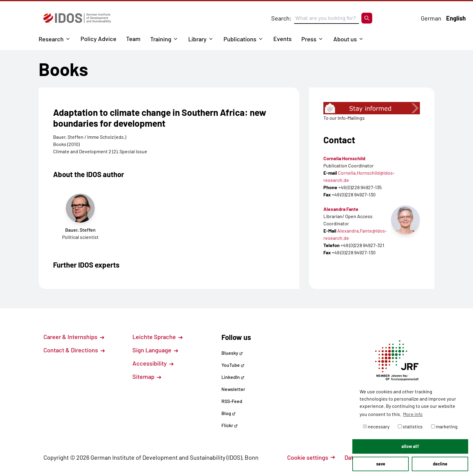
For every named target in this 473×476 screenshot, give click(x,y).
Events (283, 39)
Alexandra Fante (341, 209)
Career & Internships (74, 337)
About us (345, 39)
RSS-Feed (232, 401)
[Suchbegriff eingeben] (327, 18)
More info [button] (413, 414)
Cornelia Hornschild (344, 158)
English (456, 18)
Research (51, 39)
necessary (376, 426)
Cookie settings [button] (311, 457)
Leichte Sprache (157, 337)
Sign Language (155, 350)
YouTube (233, 365)
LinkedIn (233, 377)
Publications (240, 39)
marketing (444, 426)
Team (133, 39)
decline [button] (440, 464)
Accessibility (153, 363)
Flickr (230, 425)
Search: (281, 18)
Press (309, 39)
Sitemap (147, 376)
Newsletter (233, 389)
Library (197, 39)
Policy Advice (98, 39)
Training (161, 39)
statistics (410, 426)
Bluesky (232, 353)
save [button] (381, 464)
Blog (229, 413)
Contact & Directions (74, 350)
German (431, 18)
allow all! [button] (410, 446)
